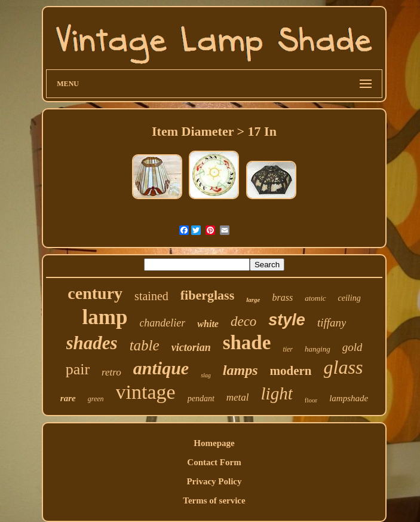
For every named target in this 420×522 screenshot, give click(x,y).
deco (243, 321)
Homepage (214, 443)
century (95, 293)
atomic (315, 298)
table (145, 345)
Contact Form (214, 462)
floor (311, 400)
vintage (146, 392)
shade (247, 343)
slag (206, 375)
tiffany (332, 323)
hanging (318, 349)
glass (344, 367)
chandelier (162, 323)
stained (151, 296)
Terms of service (214, 500)
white (208, 324)
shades (92, 343)
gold (352, 347)
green (96, 399)
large (253, 300)
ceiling (350, 298)
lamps (240, 370)
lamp (105, 317)
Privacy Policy (214, 481)
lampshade (349, 398)
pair (78, 369)
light (277, 393)
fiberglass (207, 295)
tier (288, 349)
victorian (191, 347)
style (287, 320)
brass (282, 297)
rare (68, 398)
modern (291, 371)
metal (238, 397)
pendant (201, 399)
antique (161, 368)
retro (111, 372)
